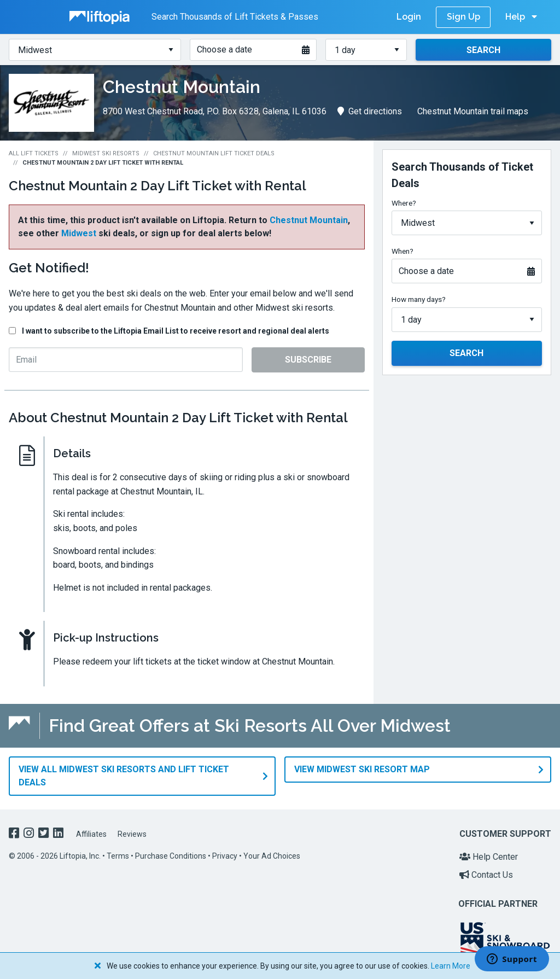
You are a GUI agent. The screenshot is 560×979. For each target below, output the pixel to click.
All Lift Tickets (34, 153)
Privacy (225, 851)
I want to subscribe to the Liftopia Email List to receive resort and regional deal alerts (176, 331)
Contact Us (486, 870)
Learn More (451, 966)
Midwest (79, 233)
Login (409, 17)
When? (402, 251)
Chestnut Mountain (309, 220)
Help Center (489, 852)
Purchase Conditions (171, 851)
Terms (118, 851)
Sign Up (463, 17)
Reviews (132, 829)
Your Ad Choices (272, 851)
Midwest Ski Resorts (106, 153)
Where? (404, 203)
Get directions (370, 111)
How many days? (419, 299)
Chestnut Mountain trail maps (473, 111)
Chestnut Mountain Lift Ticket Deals (214, 153)
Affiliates (91, 829)
